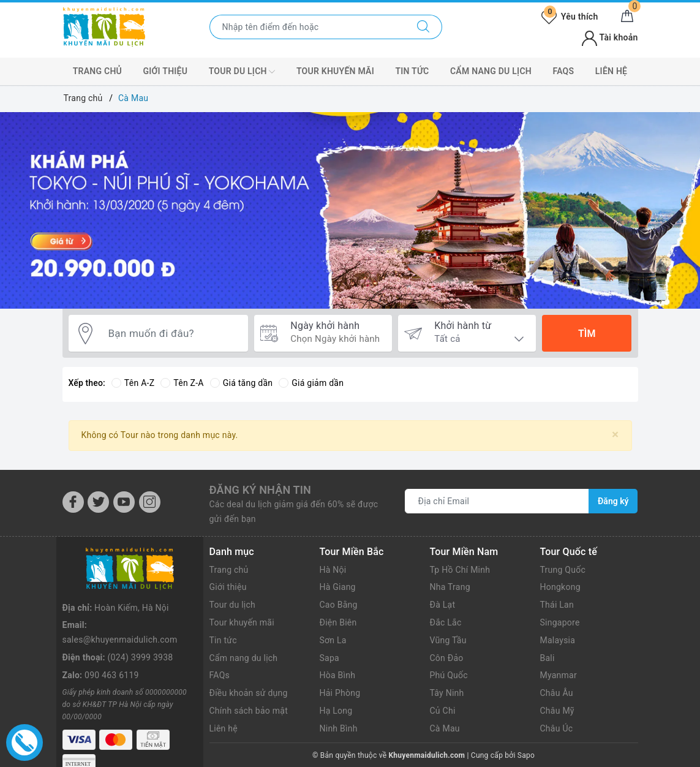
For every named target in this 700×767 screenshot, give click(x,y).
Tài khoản (610, 37)
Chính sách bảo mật (249, 711)
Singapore (560, 622)
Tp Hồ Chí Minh (460, 570)
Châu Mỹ (557, 711)
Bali (548, 658)
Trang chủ (97, 71)
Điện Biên (338, 622)
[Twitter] (98, 502)
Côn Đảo (447, 658)
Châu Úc (557, 728)
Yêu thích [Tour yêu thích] (570, 17)
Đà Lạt (443, 605)
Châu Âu (557, 693)
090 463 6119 (112, 675)
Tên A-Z (133, 383)
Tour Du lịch (242, 72)
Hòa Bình (338, 675)
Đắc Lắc (446, 622)
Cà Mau (445, 728)
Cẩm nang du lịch (491, 71)
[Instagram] (150, 502)
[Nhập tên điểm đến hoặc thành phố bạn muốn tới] (307, 27)
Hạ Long (336, 711)
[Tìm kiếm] (423, 27)
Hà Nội (333, 570)
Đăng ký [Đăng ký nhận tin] (613, 501)
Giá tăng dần (242, 383)
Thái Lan (557, 605)
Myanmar (559, 675)
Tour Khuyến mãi (335, 71)
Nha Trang (450, 587)
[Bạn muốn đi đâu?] (172, 334)
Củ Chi (443, 711)
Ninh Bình (339, 728)
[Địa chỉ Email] (497, 501)
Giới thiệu (166, 71)
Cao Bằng (339, 605)
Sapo (526, 755)
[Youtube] (124, 502)
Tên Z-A (182, 383)
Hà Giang (338, 587)
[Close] (615, 435)
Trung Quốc (563, 570)
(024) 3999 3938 (141, 657)
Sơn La (333, 640)
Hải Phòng (340, 693)
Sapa (329, 658)
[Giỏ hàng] (627, 17)
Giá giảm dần (311, 383)
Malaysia (558, 640)
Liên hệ (611, 71)
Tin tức (412, 71)
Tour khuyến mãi (242, 622)
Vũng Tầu (448, 640)
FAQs (563, 71)
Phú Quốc (449, 675)
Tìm (587, 334)
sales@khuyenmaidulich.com (120, 640)
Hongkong (560, 587)
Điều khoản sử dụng (249, 693)
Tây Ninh (447, 693)
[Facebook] (73, 502)
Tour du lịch (233, 605)
